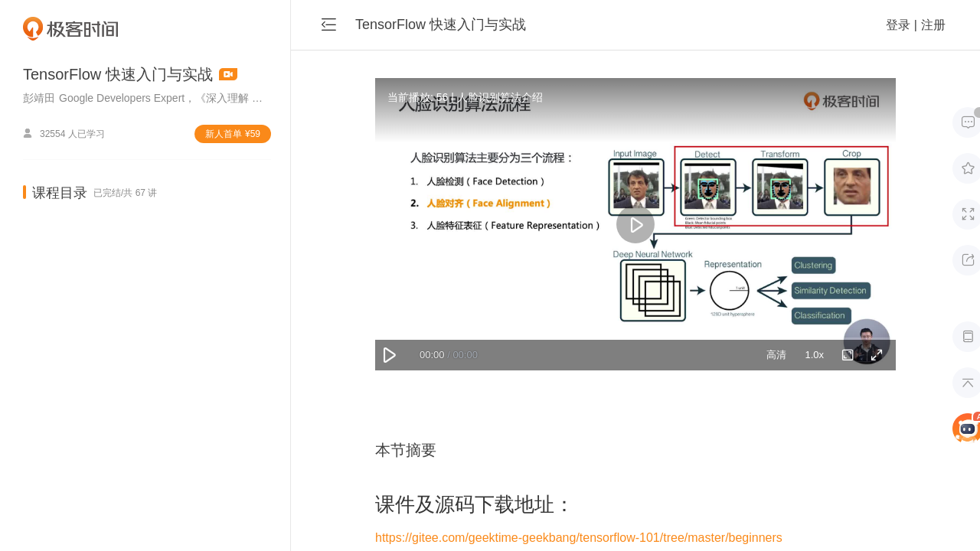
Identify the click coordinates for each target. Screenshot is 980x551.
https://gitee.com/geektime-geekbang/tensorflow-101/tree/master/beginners (579, 538)
